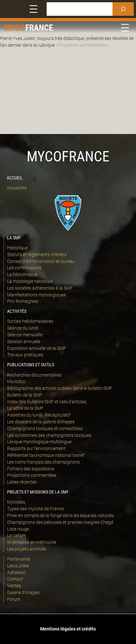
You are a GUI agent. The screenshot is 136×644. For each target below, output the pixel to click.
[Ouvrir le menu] (33, 9)
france (39, 28)
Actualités (17, 188)
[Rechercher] (123, 9)
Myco (15, 28)
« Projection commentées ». (82, 45)
